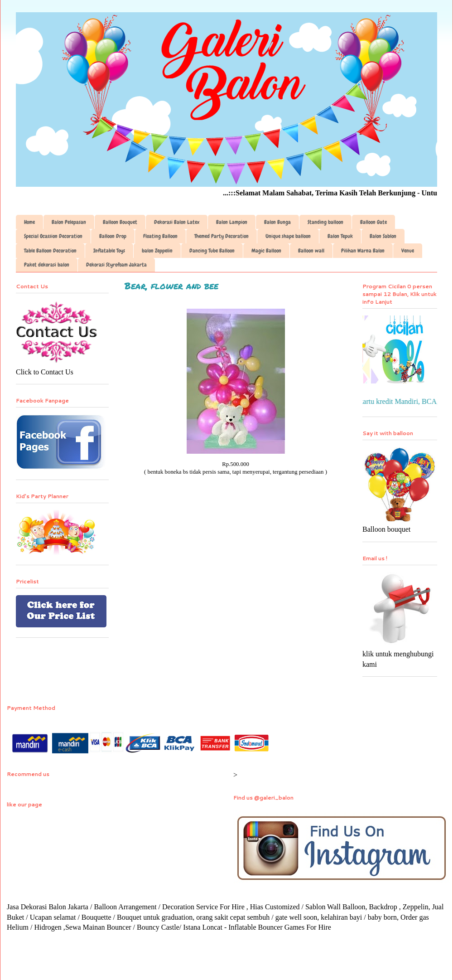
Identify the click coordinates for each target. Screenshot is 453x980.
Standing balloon (325, 222)
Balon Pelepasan (69, 222)
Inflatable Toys (109, 251)
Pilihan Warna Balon (363, 251)
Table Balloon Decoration (50, 251)
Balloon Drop (113, 236)
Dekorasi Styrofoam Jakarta (116, 265)
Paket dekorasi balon (47, 265)
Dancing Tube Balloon (212, 251)
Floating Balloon (160, 236)
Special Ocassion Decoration (53, 236)
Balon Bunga (277, 222)
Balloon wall (311, 251)
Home (29, 222)
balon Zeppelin (157, 251)
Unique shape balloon (288, 236)
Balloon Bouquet (120, 222)
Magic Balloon (266, 251)
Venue (408, 251)
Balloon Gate (373, 222)
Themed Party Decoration (222, 236)
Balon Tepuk (340, 236)
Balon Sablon (383, 236)
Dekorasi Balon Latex (177, 222)
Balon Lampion (232, 222)
